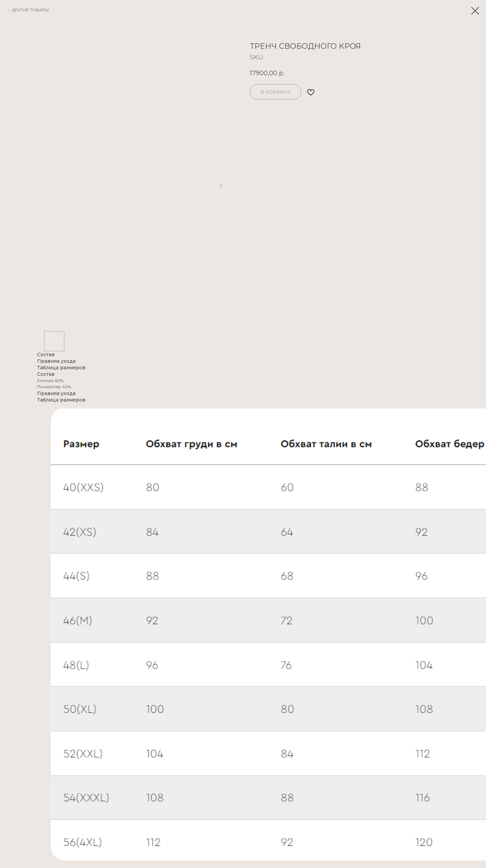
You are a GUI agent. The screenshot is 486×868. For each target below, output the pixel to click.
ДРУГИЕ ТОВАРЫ (30, 10)
